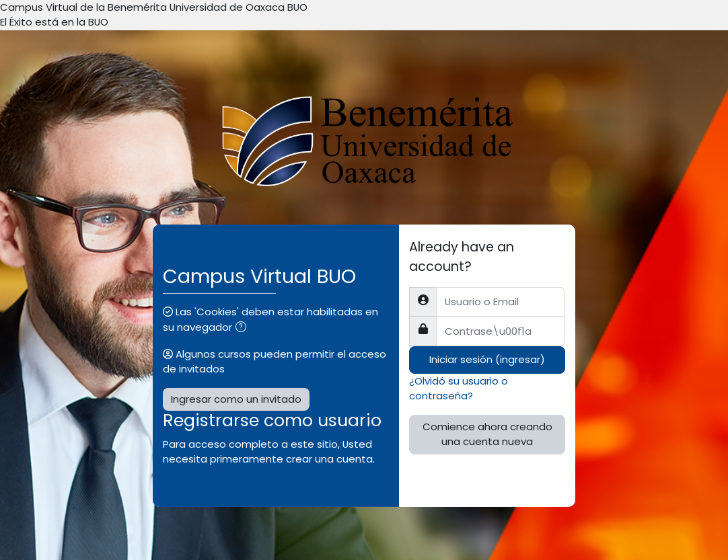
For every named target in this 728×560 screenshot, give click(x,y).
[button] (244, 328)
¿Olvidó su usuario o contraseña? (459, 388)
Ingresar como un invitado (236, 399)
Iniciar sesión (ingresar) (487, 359)
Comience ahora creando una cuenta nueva (487, 434)
